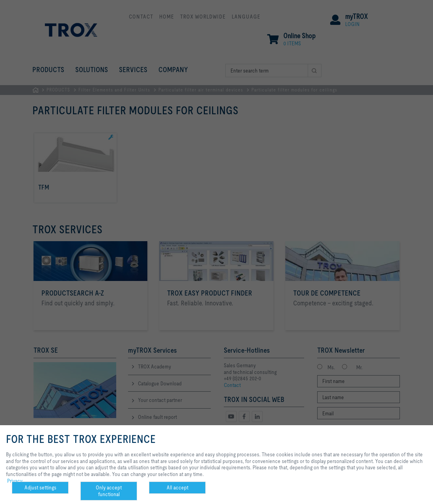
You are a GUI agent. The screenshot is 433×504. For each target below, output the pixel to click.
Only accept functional (109, 491)
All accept (177, 487)
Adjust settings (40, 487)
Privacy (15, 481)
